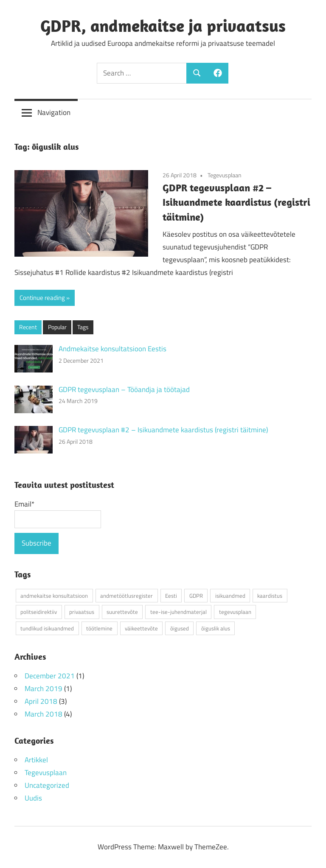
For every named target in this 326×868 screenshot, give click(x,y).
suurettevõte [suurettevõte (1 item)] (122, 612)
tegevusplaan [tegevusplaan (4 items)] (235, 612)
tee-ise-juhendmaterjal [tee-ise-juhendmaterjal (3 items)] (178, 612)
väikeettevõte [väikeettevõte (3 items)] (141, 628)
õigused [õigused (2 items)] (180, 628)
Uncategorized (47, 785)
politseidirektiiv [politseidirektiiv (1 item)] (39, 612)
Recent (28, 327)
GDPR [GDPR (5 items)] (196, 596)
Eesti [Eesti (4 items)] (171, 596)
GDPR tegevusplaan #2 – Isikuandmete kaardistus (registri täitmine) (236, 202)
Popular (57, 327)
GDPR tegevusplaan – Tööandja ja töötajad (124, 389)
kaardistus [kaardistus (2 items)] (270, 596)
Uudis (33, 798)
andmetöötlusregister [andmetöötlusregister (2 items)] (126, 596)
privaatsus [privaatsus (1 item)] (82, 612)
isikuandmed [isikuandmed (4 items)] (230, 596)
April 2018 (41, 701)
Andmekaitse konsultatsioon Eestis (112, 349)
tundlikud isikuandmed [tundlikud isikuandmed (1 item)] (47, 628)
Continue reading (42, 298)
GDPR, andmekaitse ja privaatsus (163, 25)
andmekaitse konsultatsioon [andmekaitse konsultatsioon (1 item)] (54, 596)
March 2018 (44, 714)
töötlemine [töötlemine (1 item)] (99, 628)
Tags (83, 327)
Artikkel (36, 760)
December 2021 (50, 676)
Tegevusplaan (225, 175)
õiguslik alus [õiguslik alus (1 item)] (216, 628)
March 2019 (44, 689)
